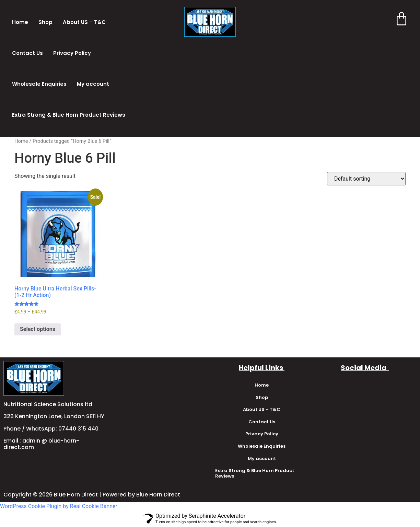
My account (93, 84)
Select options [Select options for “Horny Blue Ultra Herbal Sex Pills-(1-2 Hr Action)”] (38, 329)
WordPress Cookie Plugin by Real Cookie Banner (59, 506)
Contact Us (27, 53)
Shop (45, 22)
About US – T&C (84, 22)
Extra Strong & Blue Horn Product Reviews (69, 115)
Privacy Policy (72, 53)
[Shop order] (366, 179)
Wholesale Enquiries (39, 84)
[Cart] (400, 20)
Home (20, 22)
